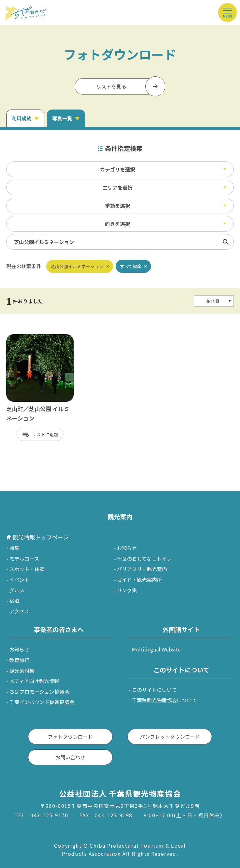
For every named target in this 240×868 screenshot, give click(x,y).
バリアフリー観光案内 (142, 569)
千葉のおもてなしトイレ (144, 559)
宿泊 (14, 600)
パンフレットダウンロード (170, 737)
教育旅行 (19, 660)
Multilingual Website (156, 649)
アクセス (19, 611)
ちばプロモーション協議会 (39, 692)
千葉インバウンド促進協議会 (42, 702)
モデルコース (24, 559)
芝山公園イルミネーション (77, 266)
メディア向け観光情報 (34, 681)
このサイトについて (154, 690)
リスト (38, 434)
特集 (14, 548)
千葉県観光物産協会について (164, 700)
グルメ (17, 590)
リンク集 (127, 590)
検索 (226, 242)
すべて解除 (131, 266)
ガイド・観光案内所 (139, 580)
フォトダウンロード (70, 737)
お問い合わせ (70, 757)
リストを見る (111, 86)
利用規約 (22, 118)
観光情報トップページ (41, 537)
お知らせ (127, 548)
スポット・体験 (27, 569)
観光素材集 (22, 671)
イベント (19, 580)
